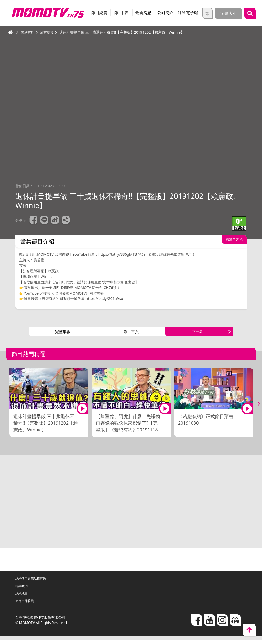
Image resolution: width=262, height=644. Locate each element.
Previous (8, 408)
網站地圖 (23, 598)
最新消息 (143, 13)
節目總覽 (99, 13)
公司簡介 (165, 13)
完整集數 (63, 334)
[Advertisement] (131, 508)
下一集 (197, 334)
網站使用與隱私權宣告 (33, 583)
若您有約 (28, 32)
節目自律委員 (26, 605)
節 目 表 (121, 13)
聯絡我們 (23, 590)
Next (254, 408)
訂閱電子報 (188, 13)
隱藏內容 (228, 241)
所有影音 (48, 32)
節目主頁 (131, 334)
